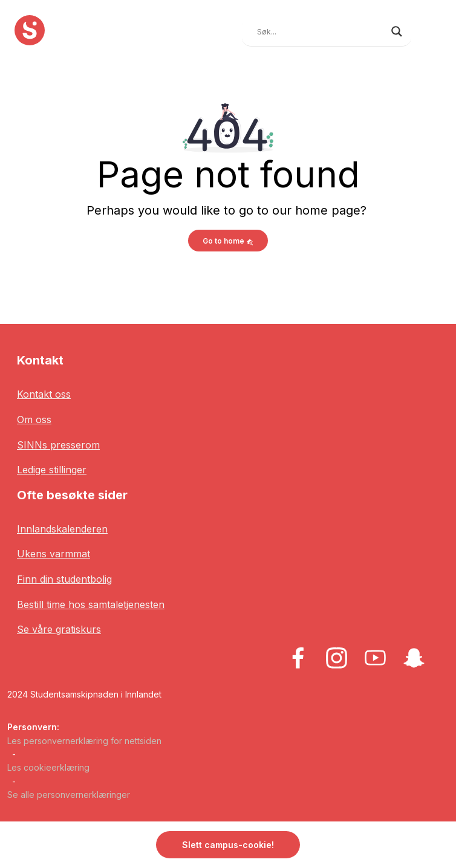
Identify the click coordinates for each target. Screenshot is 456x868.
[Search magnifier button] (397, 31)
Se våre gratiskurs (59, 629)
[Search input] (321, 31)
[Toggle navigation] (432, 30)
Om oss (34, 419)
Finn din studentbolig (64, 579)
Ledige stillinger (52, 470)
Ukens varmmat (54, 554)
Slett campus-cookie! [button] (228, 845)
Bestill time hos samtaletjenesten (91, 604)
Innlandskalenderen (62, 529)
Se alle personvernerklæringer (69, 795)
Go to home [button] (228, 241)
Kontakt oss (44, 394)
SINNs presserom (58, 445)
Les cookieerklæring (48, 767)
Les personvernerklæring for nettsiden (84, 741)
